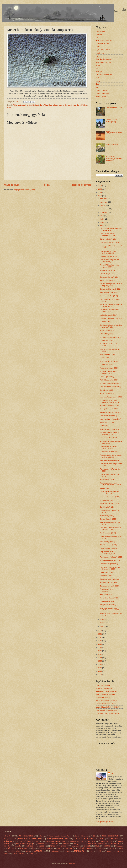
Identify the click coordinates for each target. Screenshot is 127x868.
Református (54, 844)
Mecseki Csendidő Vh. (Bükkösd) (107, 707)
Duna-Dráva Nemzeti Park (29, 839)
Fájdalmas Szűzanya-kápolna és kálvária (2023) (111, 305)
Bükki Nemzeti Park (110, 836)
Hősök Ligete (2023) (107, 377)
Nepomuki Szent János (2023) (110, 387)
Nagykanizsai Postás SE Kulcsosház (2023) (108, 553)
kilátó (97, 846)
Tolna (98, 78)
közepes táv (46, 848)
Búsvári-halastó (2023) (108, 239)
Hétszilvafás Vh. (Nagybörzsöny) (107, 713)
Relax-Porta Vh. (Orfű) (104, 698)
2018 (100, 644)
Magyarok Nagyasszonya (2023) (111, 397)
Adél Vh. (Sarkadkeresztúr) (105, 695)
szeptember (104, 209)
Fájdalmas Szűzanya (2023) (110, 504)
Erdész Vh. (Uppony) (103, 685)
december (104, 199)
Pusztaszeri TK (42, 844)
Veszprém (99, 81)
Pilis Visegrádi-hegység (25, 844)
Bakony (41, 836)
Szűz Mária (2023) (106, 334)
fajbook (55, 105)
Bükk (95, 836)
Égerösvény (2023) (106, 594)
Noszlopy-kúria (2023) (107, 270)
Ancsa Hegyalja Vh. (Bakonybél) (107, 701)
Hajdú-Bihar (100, 53)
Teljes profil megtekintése (105, 822)
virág (117, 851)
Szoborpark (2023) (106, 500)
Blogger (72, 863)
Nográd (98, 65)
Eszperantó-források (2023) (109, 548)
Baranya (99, 34)
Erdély (103, 839)
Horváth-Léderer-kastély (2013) (112, 121)
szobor (38, 851)
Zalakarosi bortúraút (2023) (109, 579)
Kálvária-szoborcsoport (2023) (110, 412)
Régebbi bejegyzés (82, 185)
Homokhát (68, 105)
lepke (58, 848)
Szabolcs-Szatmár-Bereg (105, 75)
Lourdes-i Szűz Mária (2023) (110, 497)
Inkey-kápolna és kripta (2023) (110, 460)
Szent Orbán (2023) (107, 507)
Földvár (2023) (105, 358)
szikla (28, 851)
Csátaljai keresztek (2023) (109, 409)
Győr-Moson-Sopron (103, 50)
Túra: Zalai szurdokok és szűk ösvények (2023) (110, 529)
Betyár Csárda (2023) (107, 280)
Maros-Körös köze (77, 841)
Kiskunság (8, 841)
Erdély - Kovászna (102, 93)
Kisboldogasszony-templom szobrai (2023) (109, 493)
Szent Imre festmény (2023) (109, 405)
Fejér (98, 47)
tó (92, 851)
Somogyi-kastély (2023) (108, 519)
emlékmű (29, 846)
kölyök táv (24, 848)
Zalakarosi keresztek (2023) (109, 586)
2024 (100, 193)
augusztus (104, 212)
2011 (100, 668)
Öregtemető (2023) (106, 341)
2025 (100, 189)
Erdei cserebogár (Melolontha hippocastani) (110, 261)
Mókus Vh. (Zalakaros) (104, 688)
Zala (97, 84)
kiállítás (107, 846)
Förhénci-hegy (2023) (107, 542)
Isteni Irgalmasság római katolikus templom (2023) (109, 609)
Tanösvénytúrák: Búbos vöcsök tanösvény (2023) (111, 456)
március (103, 620)
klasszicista (119, 846)
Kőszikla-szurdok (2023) (108, 545)
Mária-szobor (106, 841)
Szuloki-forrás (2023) (107, 480)
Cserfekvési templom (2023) (110, 242)
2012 (100, 664)
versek (109, 851)
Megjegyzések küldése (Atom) (24, 190)
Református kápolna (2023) (109, 361)
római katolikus (14, 851)
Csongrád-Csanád (102, 44)
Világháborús (115, 844)
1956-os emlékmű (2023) (108, 438)
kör (33, 848)
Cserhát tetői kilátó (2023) (109, 296)
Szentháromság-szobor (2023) (110, 337)
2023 (100, 196)
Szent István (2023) (107, 390)
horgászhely (76, 846)
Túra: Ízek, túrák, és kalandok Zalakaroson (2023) (110, 568)
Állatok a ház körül (28, 105)
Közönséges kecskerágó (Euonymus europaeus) (114, 158)
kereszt (87, 846)
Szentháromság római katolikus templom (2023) (111, 285)
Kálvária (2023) (105, 488)
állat (19, 105)
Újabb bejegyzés (12, 185)
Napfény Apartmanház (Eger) (106, 704)
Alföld (15, 105)
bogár (37, 105)
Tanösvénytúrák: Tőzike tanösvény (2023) (108, 252)
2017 (100, 648)
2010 (100, 671)
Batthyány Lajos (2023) (108, 605)
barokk (6, 846)
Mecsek (92, 841)
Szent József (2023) (107, 330)
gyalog (64, 846)
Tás (112, 773)
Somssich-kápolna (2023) (109, 277)
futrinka (61, 105)
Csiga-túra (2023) (106, 576)
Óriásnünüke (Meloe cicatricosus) (107, 590)
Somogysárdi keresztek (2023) (110, 289)
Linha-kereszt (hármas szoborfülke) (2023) (108, 235)
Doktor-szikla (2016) (113, 144)
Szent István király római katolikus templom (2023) (109, 401)
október (103, 205)
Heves (98, 56)
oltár (122, 848)
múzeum (69, 848)
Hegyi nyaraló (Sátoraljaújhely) (107, 710)
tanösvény (55, 851)
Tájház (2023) (105, 426)
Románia (66, 844)
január (103, 626)
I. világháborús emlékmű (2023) (111, 318)
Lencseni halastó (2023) (108, 256)
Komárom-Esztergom (103, 62)
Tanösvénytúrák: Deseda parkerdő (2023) (108, 447)
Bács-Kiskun (100, 31)
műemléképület (84, 848)
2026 (100, 186)
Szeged (77, 844)
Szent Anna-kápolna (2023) (109, 583)
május (102, 222)
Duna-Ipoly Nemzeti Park (57, 839)
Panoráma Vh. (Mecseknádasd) (107, 691)
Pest (97, 68)
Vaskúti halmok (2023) (108, 354)
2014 (100, 658)
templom (79, 851)
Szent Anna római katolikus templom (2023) (109, 434)
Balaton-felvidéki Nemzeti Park (59, 836)
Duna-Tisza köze (46, 105)
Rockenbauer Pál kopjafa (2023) (111, 557)
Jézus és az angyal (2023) (109, 368)
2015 (100, 654)
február (103, 623)
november (104, 202)
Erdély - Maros (101, 96)
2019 (100, 641)
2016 (100, 651)
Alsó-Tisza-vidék (26, 836)
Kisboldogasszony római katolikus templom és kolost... (111, 484)
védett (9, 108)
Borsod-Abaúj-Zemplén (104, 41)
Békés (98, 37)
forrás (53, 846)
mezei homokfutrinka (80, 105)
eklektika (18, 846)
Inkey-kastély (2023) (107, 516)
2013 (100, 661)
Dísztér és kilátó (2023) (108, 601)
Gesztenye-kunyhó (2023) (109, 564)
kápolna (11, 848)
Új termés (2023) (106, 322)
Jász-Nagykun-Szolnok (104, 59)
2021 (100, 634)
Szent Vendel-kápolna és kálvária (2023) (108, 372)
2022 (100, 631)
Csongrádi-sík (8, 839)
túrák (99, 851)
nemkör (100, 848)
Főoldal (46, 185)
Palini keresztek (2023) (108, 533)
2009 (100, 675)
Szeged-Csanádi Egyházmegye (96, 844)
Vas (97, 87)
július (102, 216)
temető (67, 851)
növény (111, 848)
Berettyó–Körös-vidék (82, 836)
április (102, 226)
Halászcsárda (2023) (107, 422)
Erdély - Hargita (101, 90)
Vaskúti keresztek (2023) (108, 315)
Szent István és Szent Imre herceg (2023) (109, 311)
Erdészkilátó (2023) (107, 572)
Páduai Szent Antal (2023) (109, 292)
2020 (100, 637)
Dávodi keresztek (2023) (108, 416)
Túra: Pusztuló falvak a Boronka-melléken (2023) (111, 229)
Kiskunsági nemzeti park (29, 841)
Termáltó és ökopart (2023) (109, 598)
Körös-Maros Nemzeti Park (55, 841)
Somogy (99, 72)
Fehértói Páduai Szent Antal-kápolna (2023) (110, 266)
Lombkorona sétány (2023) (109, 452)
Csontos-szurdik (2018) (114, 108)
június (102, 219)
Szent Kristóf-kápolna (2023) (110, 560)
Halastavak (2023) (106, 274)
